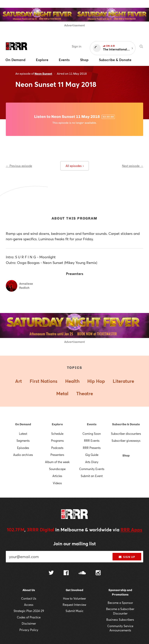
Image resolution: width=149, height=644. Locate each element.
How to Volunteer (74, 598)
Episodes (23, 448)
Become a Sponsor (120, 603)
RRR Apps (131, 530)
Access (29, 605)
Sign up (127, 557)
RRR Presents (92, 448)
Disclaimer (29, 623)
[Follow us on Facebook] (66, 573)
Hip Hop (96, 381)
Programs (57, 441)
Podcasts (57, 448)
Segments (23, 441)
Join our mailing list (74, 544)
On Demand (23, 424)
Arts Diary (92, 462)
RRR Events (92, 441)
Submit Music (74, 611)
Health (72, 381)
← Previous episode (19, 166)
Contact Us (29, 598)
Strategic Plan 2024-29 (29, 611)
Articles (57, 476)
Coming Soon (92, 434)
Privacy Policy (29, 630)
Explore (57, 424)
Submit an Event (92, 476)
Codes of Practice (29, 617)
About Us (29, 590)
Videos (57, 483)
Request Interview (74, 605)
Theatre (85, 393)
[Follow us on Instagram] (98, 573)
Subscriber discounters (126, 434)
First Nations (44, 381)
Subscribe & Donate (126, 424)
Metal (62, 393)
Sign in (77, 46)
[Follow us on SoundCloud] (82, 573)
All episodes (75, 166)
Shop (126, 456)
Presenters (57, 455)
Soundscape (57, 469)
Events (92, 424)
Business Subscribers (120, 620)
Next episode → (133, 166)
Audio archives (23, 455)
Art (19, 381)
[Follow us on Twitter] (51, 573)
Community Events (92, 469)
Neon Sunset (43, 74)
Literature (123, 381)
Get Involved (74, 590)
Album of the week (57, 462)
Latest (23, 434)
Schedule (57, 434)
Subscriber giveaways (126, 441)
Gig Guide (92, 455)
